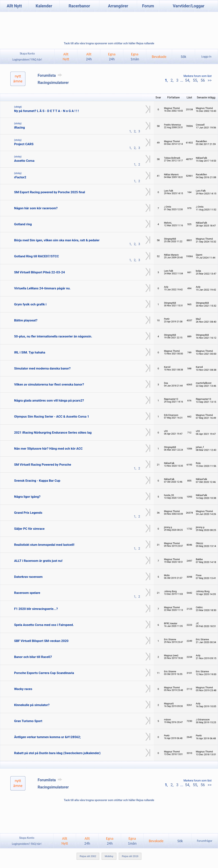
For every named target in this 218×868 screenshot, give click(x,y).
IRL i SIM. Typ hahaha (30, 352)
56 (203, 80)
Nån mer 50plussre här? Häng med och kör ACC (48, 449)
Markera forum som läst (198, 76)
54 (187, 80)
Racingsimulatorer (53, 83)
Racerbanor (79, 6)
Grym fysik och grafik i (30, 304)
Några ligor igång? (27, 497)
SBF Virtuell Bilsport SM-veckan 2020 (41, 641)
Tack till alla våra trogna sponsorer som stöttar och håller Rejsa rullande (109, 43)
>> (209, 80)
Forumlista (51, 75)
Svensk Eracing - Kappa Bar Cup (37, 481)
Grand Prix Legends (28, 513)
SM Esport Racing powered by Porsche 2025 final (50, 192)
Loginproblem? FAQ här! (27, 59)
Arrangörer (118, 6)
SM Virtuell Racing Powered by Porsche (43, 465)
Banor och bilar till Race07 (33, 657)
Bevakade (159, 57)
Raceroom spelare (27, 593)
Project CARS (24, 144)
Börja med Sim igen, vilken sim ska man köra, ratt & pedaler (57, 240)
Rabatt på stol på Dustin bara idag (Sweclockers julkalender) (57, 753)
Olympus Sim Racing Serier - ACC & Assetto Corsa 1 (52, 416)
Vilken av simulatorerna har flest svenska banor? (49, 384)
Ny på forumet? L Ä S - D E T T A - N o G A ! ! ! (46, 111)
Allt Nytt (14, 6)
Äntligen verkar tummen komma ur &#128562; (47, 737)
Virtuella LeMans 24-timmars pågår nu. (42, 288)
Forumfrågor (205, 841)
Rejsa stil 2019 (130, 856)
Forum (148, 6)
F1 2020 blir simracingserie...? (36, 609)
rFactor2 (20, 177)
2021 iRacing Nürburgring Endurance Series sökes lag (53, 432)
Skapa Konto (27, 53)
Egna (112, 57)
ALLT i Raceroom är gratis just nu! (38, 561)
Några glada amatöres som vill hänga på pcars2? (49, 400)
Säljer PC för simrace (29, 529)
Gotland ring (23, 224)
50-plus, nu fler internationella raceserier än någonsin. (53, 336)
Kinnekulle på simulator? (32, 705)
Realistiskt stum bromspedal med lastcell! (44, 545)
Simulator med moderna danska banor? (42, 368)
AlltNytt (66, 57)
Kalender (44, 6)
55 (195, 80)
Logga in (206, 56)
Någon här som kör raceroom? (36, 208)
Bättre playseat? (26, 320)
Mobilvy (109, 856)
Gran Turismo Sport (28, 721)
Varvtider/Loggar (189, 6)
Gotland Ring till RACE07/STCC (37, 256)
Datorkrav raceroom (28, 577)
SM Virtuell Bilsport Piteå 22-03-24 (40, 272)
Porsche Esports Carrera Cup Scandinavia (44, 673)
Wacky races (23, 689)
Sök (183, 57)
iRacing (19, 127)
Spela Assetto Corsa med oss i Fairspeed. (44, 625)
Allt (89, 57)
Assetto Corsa (24, 161)
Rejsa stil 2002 (88, 856)
